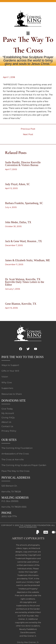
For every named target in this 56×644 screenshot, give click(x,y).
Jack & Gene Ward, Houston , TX (23, 241)
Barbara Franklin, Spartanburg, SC (24, 203)
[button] (28, 33)
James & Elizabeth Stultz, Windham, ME (27, 260)
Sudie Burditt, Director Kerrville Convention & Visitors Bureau (23, 164)
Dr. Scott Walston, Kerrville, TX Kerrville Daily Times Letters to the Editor (25, 282)
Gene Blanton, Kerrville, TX (21, 304)
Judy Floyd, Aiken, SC (17, 184)
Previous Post (28, 129)
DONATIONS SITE (14, 401)
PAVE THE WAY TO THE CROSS (23, 357)
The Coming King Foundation (35, 525)
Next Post (28, 135)
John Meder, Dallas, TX (18, 222)
